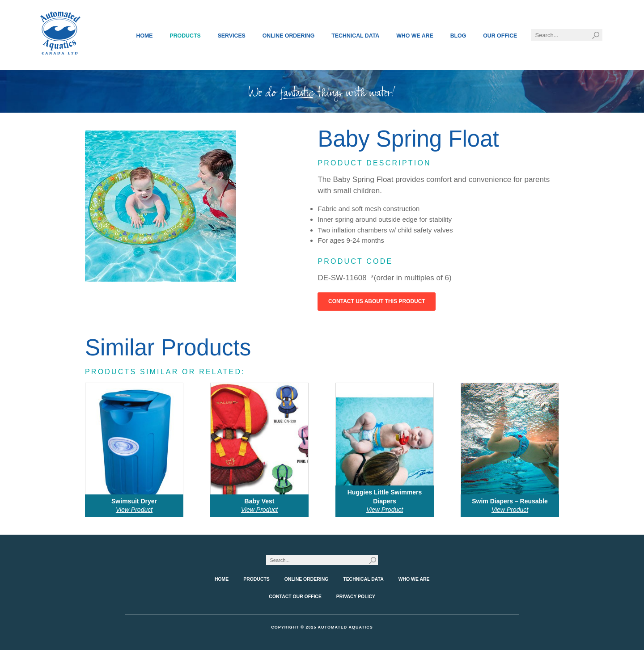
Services (232, 36)
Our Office (500, 36)
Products (185, 36)
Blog (458, 36)
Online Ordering (289, 36)
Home (145, 36)
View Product (134, 510)
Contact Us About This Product (377, 301)
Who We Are (415, 36)
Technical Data (355, 36)
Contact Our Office (295, 597)
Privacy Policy (356, 597)
